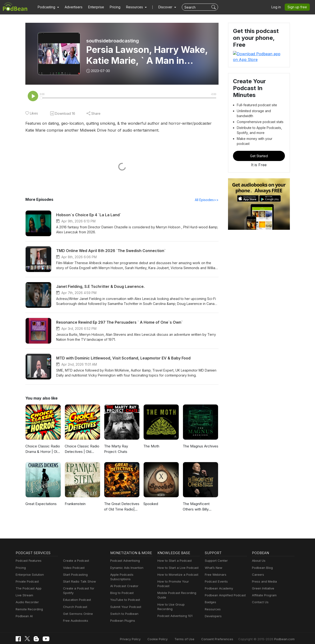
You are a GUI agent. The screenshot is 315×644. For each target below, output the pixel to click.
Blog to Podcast (121, 589)
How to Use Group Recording (178, 600)
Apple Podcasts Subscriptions (131, 575)
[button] (48, 7)
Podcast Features (28, 561)
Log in (278, 7)
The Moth (151, 447)
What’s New (213, 568)
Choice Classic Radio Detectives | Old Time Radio (82, 450)
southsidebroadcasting (112, 41)
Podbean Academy (218, 589)
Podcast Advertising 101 (174, 607)
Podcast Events (216, 582)
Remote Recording (29, 610)
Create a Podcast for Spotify (83, 589)
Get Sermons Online (77, 610)
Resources (212, 610)
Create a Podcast (75, 561)
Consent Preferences (224, 635)
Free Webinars (215, 575)
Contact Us (260, 603)
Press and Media (264, 582)
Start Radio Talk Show (78, 582)
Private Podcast (27, 582)
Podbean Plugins (122, 617)
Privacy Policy (142, 635)
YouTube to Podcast (124, 596)
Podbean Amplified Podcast (224, 596)
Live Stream (24, 596)
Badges (210, 603)
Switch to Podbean (123, 610)
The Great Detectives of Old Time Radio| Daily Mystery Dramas (121, 507)
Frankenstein (75, 504)
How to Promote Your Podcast (178, 582)
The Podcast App (27, 589)
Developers (213, 617)
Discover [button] (161, 7)
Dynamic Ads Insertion (126, 568)
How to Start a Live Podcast (177, 568)
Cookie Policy (168, 635)
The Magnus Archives (200, 447)
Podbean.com (285, 635)
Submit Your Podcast (125, 603)
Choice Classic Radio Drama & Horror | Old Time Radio (42, 450)
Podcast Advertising (124, 561)
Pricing (112, 7)
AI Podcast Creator (123, 582)
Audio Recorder (27, 603)
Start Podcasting (75, 575)
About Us (258, 561)
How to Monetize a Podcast (176, 575)
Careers (258, 575)
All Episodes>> (207, 200)
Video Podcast (73, 568)
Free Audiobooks (75, 617)
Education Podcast (76, 596)
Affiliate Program (263, 596)
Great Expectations (41, 504)
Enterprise (93, 7)
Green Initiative (262, 589)
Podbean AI (24, 617)
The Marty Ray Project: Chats (116, 449)
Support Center (215, 561)
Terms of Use (193, 635)
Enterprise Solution (29, 575)
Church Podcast (74, 603)
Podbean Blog (262, 568)
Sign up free (298, 7)
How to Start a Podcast (173, 561)
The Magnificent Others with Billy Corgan (196, 507)
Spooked (150, 504)
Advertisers (72, 7)
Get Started (259, 138)
